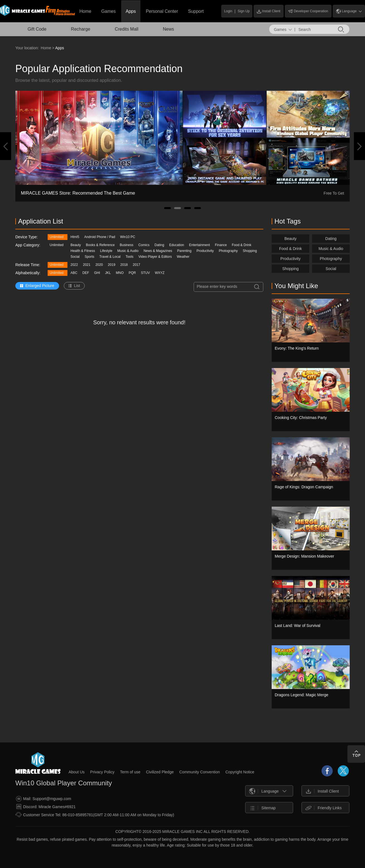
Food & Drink (242, 245)
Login (228, 11)
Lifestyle (106, 251)
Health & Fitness (83, 251)
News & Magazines (158, 251)
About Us (77, 772)
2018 (124, 265)
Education (177, 245)
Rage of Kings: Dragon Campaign (304, 487)
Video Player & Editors (155, 257)
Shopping (250, 251)
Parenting (184, 251)
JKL (108, 273)
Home (85, 11)
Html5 (75, 237)
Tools (130, 257)
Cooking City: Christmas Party (301, 418)
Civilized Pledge (160, 772)
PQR (132, 273)
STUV (145, 273)
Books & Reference (100, 245)
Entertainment (200, 245)
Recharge (81, 29)
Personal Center (162, 11)
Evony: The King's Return (297, 348)
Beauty (76, 245)
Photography (228, 251)
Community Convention (199, 772)
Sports (90, 257)
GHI (97, 273)
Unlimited (57, 237)
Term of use (130, 772)
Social (75, 257)
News (168, 29)
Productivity (205, 251)
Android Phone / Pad (100, 237)
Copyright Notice (240, 772)
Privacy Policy (102, 772)
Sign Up (244, 11)
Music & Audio (128, 251)
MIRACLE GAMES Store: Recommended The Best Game (78, 193)
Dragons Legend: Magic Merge (301, 695)
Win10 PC (128, 237)
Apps (131, 11)
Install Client (269, 11)
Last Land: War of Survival (298, 626)
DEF (86, 273)
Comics (144, 245)
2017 (137, 265)
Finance (221, 245)
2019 (112, 265)
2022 (74, 265)
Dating (159, 245)
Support (196, 11)
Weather (183, 257)
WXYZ (160, 273)
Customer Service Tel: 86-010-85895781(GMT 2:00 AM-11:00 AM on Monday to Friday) (95, 815)
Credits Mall (126, 29)
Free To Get (334, 193)
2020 (99, 265)
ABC (74, 273)
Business (127, 245)
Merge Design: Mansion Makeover (304, 556)
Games (109, 11)
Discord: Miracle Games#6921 (46, 807)
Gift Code (37, 29)
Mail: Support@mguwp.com (43, 799)
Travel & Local (110, 257)
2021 (87, 265)
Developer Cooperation (308, 11)
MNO (120, 273)
